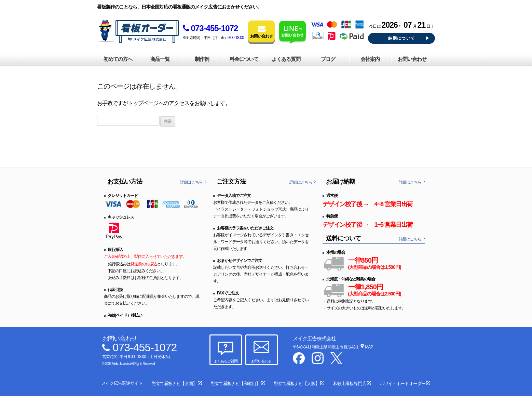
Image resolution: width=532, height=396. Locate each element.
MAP (369, 347)
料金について (244, 59)
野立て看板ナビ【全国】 (174, 384)
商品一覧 (160, 59)
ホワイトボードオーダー (403, 384)
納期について (402, 38)
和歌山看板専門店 (350, 384)
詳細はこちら (191, 182)
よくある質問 (286, 59)
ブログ (328, 59)
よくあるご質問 (226, 361)
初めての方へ (118, 59)
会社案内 (370, 59)
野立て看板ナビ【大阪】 (297, 384)
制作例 (202, 59)
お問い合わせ (412, 59)
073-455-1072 (210, 28)
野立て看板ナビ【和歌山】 (235, 384)
